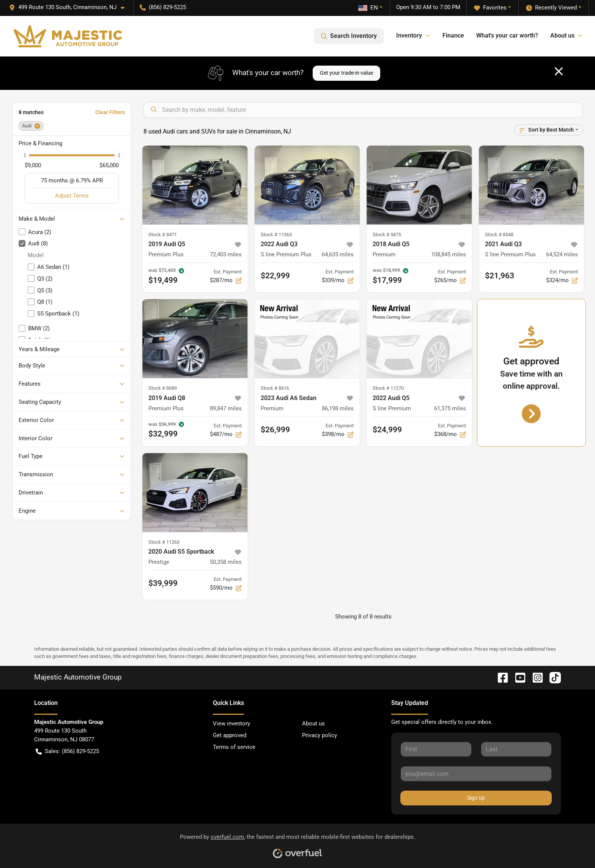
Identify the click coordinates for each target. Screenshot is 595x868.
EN (368, 8)
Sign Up (476, 798)
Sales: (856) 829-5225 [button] (67, 751)
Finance (453, 35)
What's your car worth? (507, 35)
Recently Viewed (551, 8)
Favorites (490, 8)
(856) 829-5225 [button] (163, 7)
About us (313, 724)
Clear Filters (110, 112)
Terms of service (234, 747)
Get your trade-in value (346, 73)
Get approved (230, 735)
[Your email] (476, 774)
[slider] (25, 155)
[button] (70, 7)
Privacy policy (320, 735)
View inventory (231, 724)
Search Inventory (349, 36)
